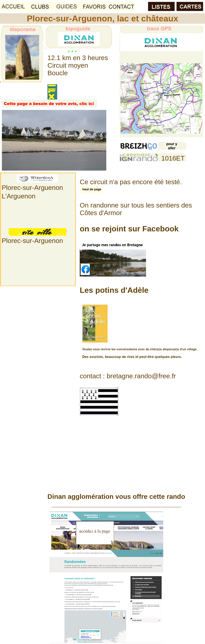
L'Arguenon (19, 196)
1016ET (173, 158)
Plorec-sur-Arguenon (32, 188)
